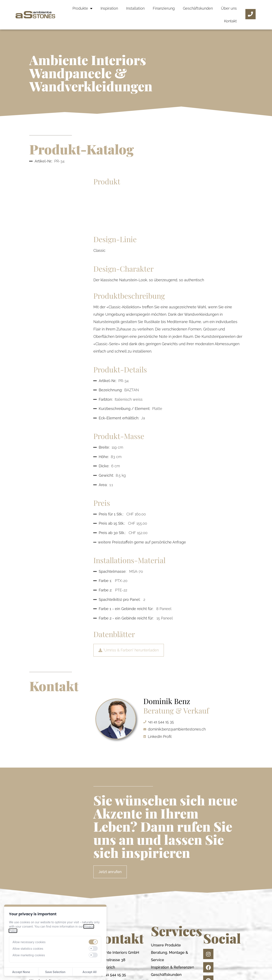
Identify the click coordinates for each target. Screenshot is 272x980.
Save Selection (55, 972)
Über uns (229, 8)
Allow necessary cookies (29, 942)
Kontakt (230, 21)
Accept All (90, 972)
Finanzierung (164, 8)
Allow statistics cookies (28, 949)
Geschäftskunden (198, 8)
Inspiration (109, 8)
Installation (135, 8)
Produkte (82, 8)
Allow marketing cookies (29, 955)
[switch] (93, 942)
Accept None (21, 972)
